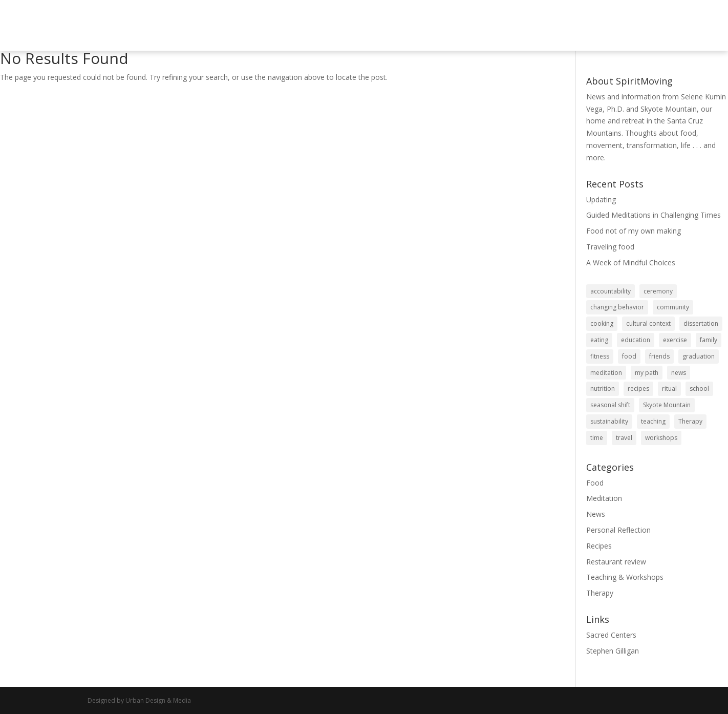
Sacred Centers (611, 635)
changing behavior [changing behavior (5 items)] (617, 307)
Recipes (599, 546)
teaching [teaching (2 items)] (653, 421)
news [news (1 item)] (679, 373)
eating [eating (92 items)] (599, 340)
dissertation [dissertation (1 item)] (701, 323)
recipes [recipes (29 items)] (638, 388)
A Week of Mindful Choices (631, 262)
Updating (601, 199)
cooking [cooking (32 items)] (602, 323)
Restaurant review (616, 562)
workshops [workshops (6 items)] (661, 438)
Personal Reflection (618, 530)
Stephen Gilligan (613, 651)
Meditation (604, 498)
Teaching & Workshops (625, 577)
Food (595, 483)
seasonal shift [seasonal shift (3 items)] (610, 405)
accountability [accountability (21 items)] (611, 291)
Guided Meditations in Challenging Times (654, 215)
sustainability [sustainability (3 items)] (609, 421)
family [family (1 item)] (709, 340)
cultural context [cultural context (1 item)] (648, 323)
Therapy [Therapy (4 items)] (690, 421)
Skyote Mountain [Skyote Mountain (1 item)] (667, 405)
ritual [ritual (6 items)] (669, 388)
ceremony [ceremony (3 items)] (658, 291)
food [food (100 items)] (629, 356)
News (596, 514)
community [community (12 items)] (673, 307)
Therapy (600, 593)
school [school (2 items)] (699, 388)
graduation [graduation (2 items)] (699, 356)
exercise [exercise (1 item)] (675, 340)
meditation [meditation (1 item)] (606, 373)
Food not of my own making (634, 231)
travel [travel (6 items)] (624, 438)
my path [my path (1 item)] (647, 373)
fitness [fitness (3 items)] (600, 356)
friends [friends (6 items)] (659, 356)
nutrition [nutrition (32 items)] (603, 388)
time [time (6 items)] (597, 438)
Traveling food (610, 247)
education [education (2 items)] (636, 340)
